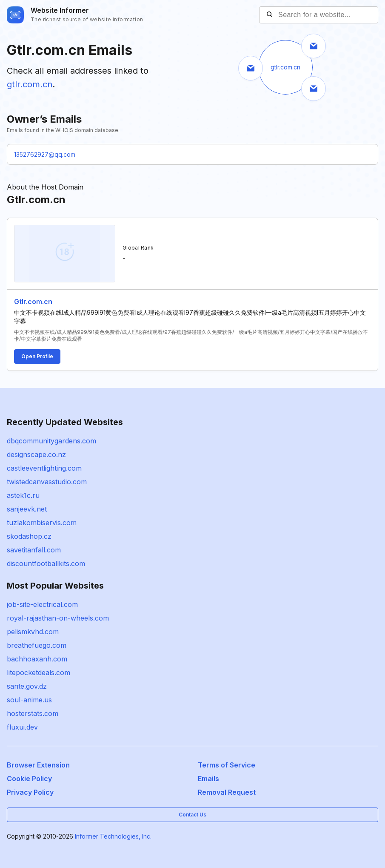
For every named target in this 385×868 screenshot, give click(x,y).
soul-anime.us (29, 700)
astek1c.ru (23, 495)
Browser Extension (38, 765)
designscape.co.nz (36, 454)
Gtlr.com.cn (33, 302)
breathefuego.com (37, 645)
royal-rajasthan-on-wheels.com (58, 618)
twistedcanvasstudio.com (47, 482)
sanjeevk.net (27, 509)
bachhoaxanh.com (37, 659)
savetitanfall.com (34, 550)
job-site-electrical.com (42, 604)
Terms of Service (227, 765)
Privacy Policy (30, 792)
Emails (208, 779)
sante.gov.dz (27, 686)
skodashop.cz (29, 536)
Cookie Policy (29, 779)
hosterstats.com (33, 713)
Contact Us (192, 815)
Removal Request (227, 792)
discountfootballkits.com (46, 563)
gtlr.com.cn (30, 84)
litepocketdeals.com (38, 673)
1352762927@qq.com (45, 154)
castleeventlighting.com (44, 468)
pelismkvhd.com (33, 632)
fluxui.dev (22, 727)
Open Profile (37, 356)
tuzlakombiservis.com (42, 523)
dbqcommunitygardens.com (51, 441)
